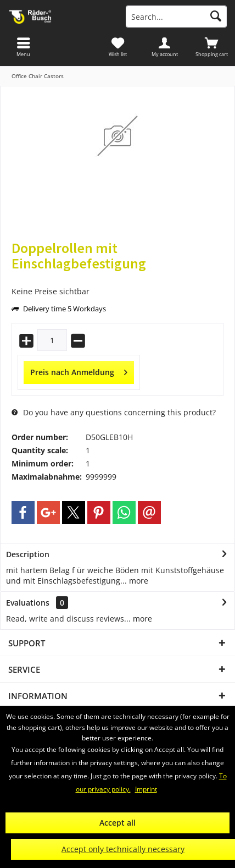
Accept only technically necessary (123, 849)
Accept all (117, 823)
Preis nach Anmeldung (79, 370)
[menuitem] (211, 47)
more (138, 581)
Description (28, 554)
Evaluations (28, 603)
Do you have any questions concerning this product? (114, 412)
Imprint (146, 789)
